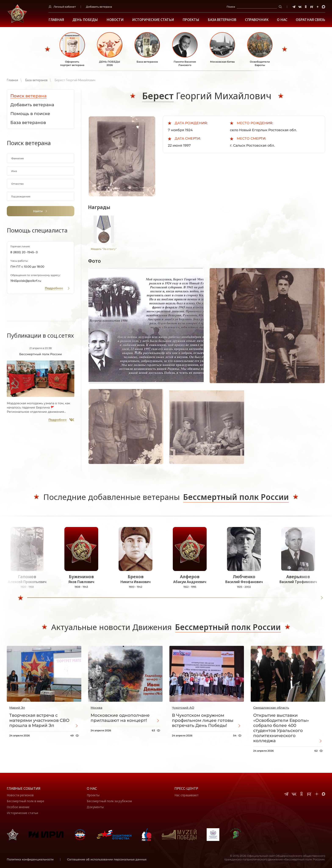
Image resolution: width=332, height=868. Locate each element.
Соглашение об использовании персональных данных (107, 859)
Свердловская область (271, 708)
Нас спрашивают (187, 795)
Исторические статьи (153, 20)
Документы (95, 807)
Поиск (231, 7)
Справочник (257, 20)
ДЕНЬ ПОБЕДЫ (85, 20)
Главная (56, 20)
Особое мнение (18, 807)
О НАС (282, 20)
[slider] (21, 598)
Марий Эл (17, 708)
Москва (96, 708)
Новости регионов (20, 795)
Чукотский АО (183, 708)
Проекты (191, 20)
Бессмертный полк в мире (26, 801)
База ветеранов (222, 20)
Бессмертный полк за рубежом (109, 801)
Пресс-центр (186, 788)
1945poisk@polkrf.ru (26, 281)
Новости (115, 20)
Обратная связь (311, 20)
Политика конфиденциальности (30, 859)
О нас (92, 788)
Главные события (24, 788)
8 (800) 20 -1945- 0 (24, 252)
